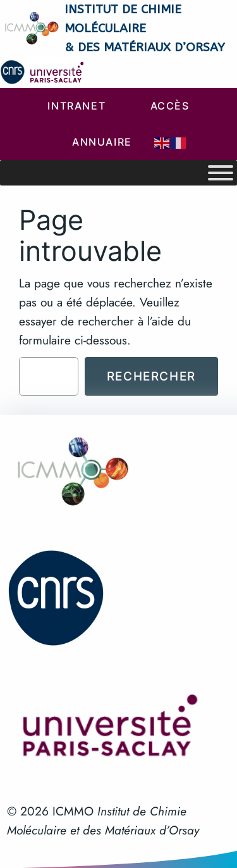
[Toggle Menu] (221, 173)
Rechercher (151, 376)
